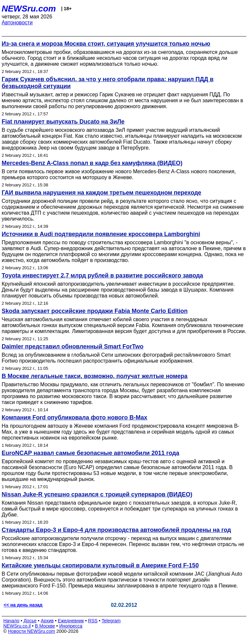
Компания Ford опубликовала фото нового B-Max (74, 417)
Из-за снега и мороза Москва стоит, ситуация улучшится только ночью (106, 44)
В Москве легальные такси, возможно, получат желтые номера (95, 376)
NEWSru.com (29, 9)
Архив (47, 621)
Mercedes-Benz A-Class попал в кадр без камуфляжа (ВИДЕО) (92, 163)
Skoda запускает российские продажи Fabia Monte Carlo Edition (95, 311)
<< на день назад (23, 605)
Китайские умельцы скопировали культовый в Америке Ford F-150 (100, 565)
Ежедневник (71, 621)
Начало (11, 621)
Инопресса (71, 626)
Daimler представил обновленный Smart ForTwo (72, 346)
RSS (93, 621)
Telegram (111, 621)
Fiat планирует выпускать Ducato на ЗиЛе (63, 122)
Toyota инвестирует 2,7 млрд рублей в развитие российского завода (102, 275)
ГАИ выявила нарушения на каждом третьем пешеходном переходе (101, 193)
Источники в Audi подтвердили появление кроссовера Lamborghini (101, 234)
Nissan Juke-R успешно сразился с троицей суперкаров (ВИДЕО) (97, 494)
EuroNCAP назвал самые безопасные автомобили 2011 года (90, 453)
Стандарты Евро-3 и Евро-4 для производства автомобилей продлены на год (116, 530)
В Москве (45, 626)
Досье (30, 621)
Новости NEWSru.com (31, 631)
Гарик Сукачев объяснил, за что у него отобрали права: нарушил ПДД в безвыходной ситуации (108, 83)
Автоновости (17, 23)
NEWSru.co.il (17, 626)
